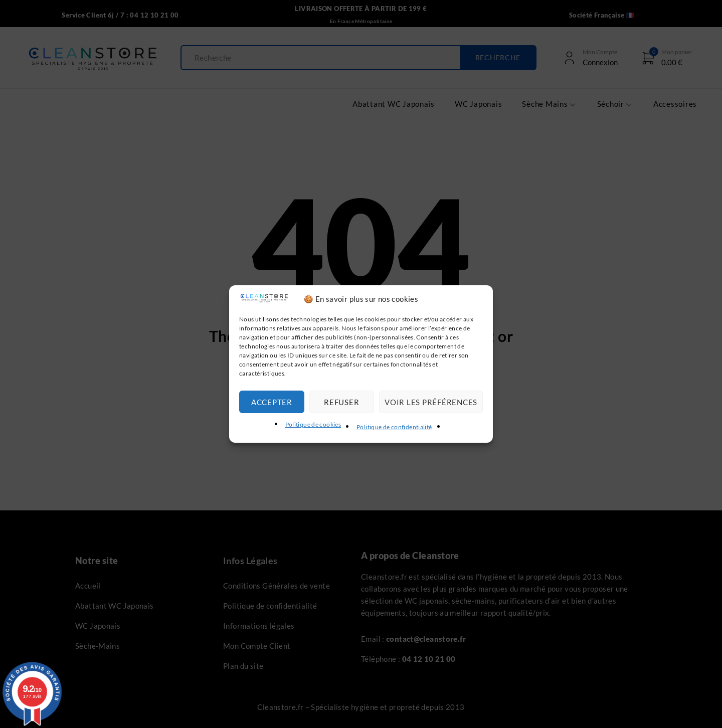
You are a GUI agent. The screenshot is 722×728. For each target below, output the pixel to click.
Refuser (341, 402)
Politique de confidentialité (394, 427)
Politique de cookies (313, 424)
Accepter (272, 402)
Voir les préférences (431, 402)
